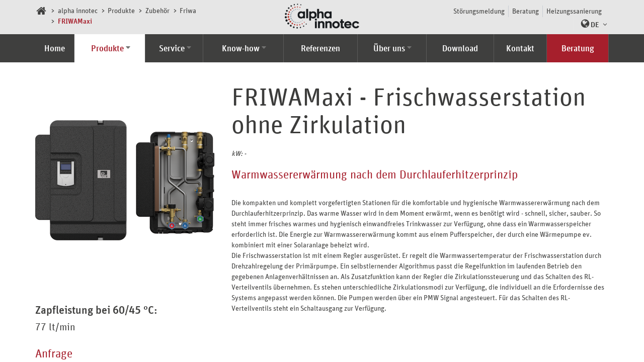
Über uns (389, 48)
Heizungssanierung (574, 11)
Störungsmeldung (479, 11)
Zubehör (157, 10)
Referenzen (320, 48)
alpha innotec (78, 10)
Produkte (121, 10)
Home (55, 48)
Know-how (241, 48)
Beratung (526, 11)
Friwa (188, 10)
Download (460, 48)
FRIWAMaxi (75, 21)
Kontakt (520, 48)
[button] (591, 24)
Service (172, 48)
